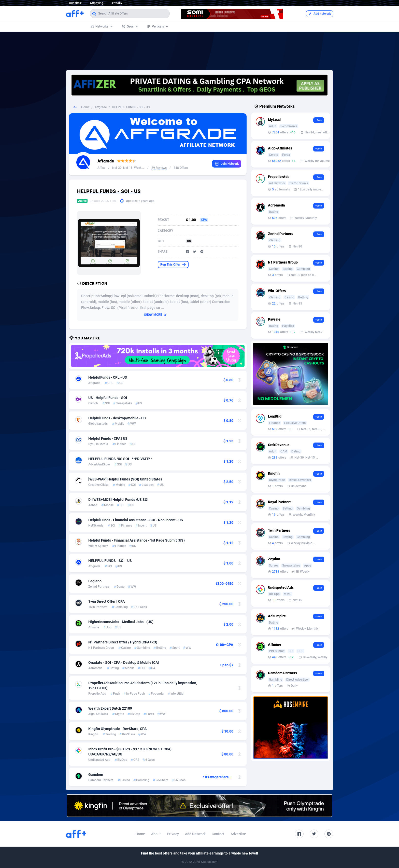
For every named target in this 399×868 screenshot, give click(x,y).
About (156, 834)
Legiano (95, 581)
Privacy (173, 834)
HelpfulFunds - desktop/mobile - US (117, 418)
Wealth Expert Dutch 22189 (110, 708)
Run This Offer (173, 265)
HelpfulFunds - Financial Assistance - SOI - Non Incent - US (136, 520)
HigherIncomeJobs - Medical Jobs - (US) (121, 622)
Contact (218, 834)
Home (85, 107)
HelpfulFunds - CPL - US (108, 377)
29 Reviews (159, 168)
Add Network (195, 834)
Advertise (238, 834)
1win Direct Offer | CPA (106, 601)
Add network (320, 14)
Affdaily (117, 3)
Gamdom (96, 775)
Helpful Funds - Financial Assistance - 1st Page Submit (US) (137, 540)
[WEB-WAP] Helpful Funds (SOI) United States (125, 479)
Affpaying (97, 3)
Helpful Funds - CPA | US (108, 438)
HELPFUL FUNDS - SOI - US (110, 561)
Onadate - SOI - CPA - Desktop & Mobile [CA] (124, 663)
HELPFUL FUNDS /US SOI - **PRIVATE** (120, 459)
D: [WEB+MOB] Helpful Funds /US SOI (118, 500)
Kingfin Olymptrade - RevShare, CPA (117, 729)
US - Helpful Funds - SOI (108, 398)
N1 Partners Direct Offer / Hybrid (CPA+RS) (123, 642)
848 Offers (181, 168)
